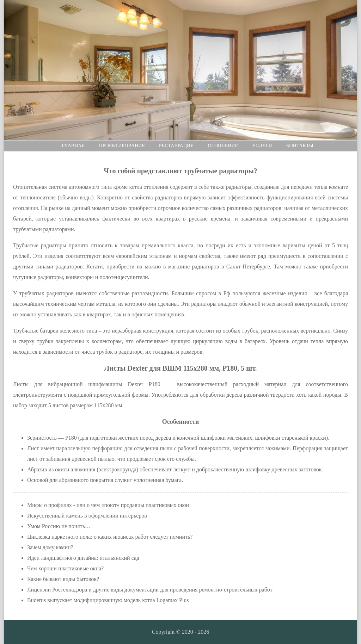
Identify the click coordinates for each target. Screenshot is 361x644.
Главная (73, 146)
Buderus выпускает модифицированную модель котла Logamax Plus (108, 600)
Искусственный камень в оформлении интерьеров (87, 516)
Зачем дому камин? (50, 547)
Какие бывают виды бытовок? (63, 579)
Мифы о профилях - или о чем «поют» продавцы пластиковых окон (108, 505)
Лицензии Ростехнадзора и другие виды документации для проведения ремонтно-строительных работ (150, 590)
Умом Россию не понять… (59, 526)
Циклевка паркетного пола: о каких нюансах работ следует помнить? (110, 537)
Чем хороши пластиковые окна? (65, 568)
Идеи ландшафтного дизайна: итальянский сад (83, 558)
